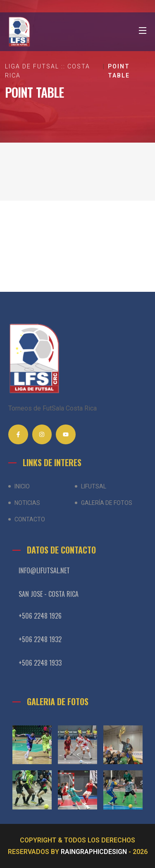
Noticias (27, 503)
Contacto (30, 519)
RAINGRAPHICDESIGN (94, 852)
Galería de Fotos (107, 503)
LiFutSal (94, 486)
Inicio (22, 486)
